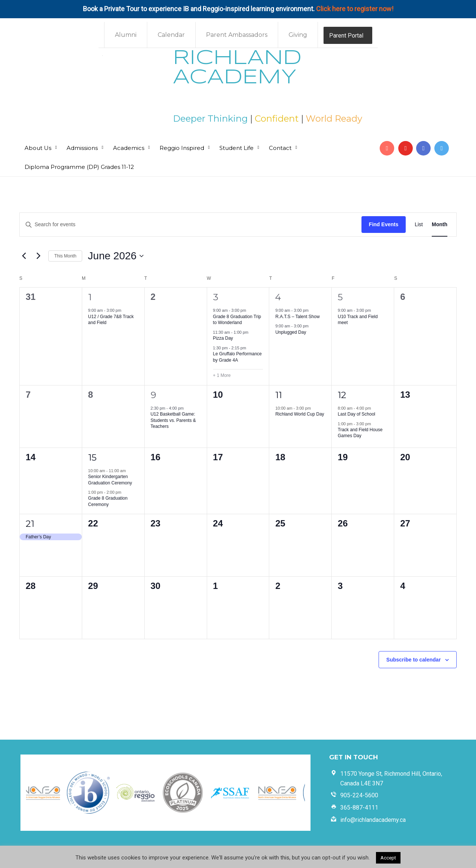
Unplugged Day (291, 332)
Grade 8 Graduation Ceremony (108, 501)
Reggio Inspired (182, 148)
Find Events (384, 224)
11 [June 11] (279, 395)
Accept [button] (388, 858)
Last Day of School (356, 414)
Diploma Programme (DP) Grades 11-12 (79, 167)
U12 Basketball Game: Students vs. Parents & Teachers (173, 420)
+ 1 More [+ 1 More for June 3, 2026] (222, 375)
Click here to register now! (355, 9)
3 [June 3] (216, 297)
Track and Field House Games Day (360, 433)
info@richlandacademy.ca (373, 820)
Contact (280, 148)
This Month (65, 256)
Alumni (126, 35)
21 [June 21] (30, 524)
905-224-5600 (359, 795)
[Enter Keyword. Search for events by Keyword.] (191, 225)
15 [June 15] (92, 457)
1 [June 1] (90, 297)
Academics (129, 148)
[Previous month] (24, 256)
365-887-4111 (359, 808)
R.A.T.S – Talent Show (297, 317)
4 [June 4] (278, 297)
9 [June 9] (153, 395)
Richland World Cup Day (300, 414)
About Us (38, 148)
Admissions (82, 148)
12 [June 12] (342, 395)
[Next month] (38, 256)
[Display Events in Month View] (440, 225)
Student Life (237, 148)
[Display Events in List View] (419, 225)
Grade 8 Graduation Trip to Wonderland (237, 320)
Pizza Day (223, 338)
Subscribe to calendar (414, 660)
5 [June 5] (340, 297)
